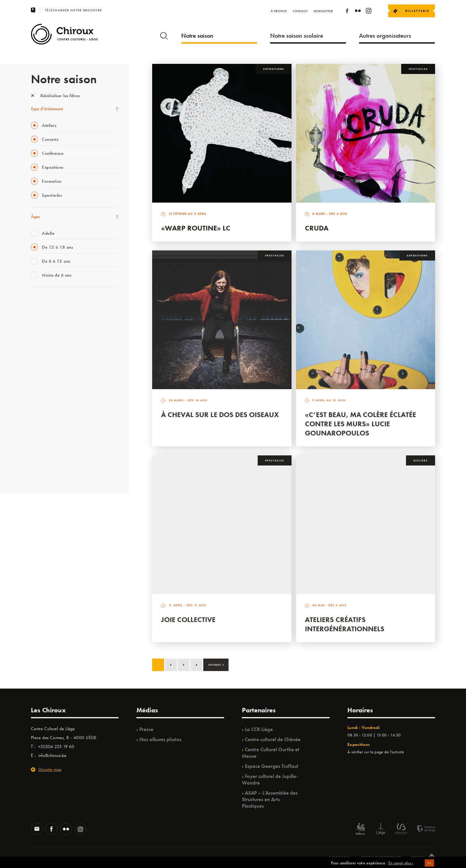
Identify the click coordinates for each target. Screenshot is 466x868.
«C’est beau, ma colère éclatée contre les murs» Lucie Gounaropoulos (360, 424)
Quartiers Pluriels (46, 412)
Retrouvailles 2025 (48, 473)
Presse (146, 729)
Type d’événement (47, 109)
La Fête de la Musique (50, 315)
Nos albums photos (160, 739)
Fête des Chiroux (46, 302)
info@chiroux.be (52, 755)
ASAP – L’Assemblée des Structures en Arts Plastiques (270, 799)
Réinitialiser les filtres (55, 96)
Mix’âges (39, 339)
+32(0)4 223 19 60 (56, 747)
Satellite (38, 363)
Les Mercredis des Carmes (54, 327)
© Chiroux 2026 (340, 857)
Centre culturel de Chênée (273, 739)
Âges (35, 217)
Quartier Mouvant (47, 400)
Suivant (216, 664)
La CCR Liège (259, 729)
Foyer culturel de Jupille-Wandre (270, 779)
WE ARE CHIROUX (48, 461)
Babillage (39, 351)
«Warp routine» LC (196, 228)
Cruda (317, 228)
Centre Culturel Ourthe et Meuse (271, 753)
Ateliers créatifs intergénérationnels (345, 624)
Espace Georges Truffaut (272, 766)
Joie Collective (188, 620)
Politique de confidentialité (381, 857)
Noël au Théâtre (45, 449)
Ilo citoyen (40, 424)
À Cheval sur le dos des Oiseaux (220, 415)
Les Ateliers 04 (44, 388)
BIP (34, 375)
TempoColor (42, 436)
